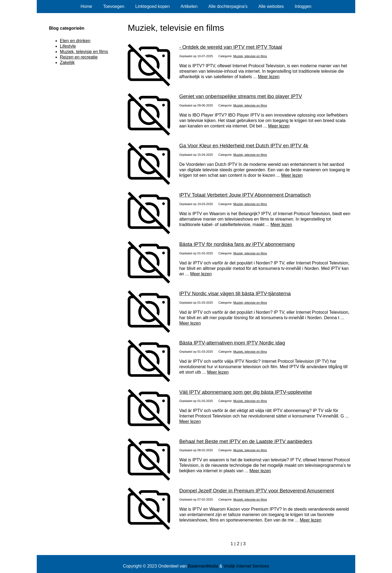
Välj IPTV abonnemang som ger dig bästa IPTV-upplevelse (246, 392)
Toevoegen (114, 6)
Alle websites (271, 6)
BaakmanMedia (203, 566)
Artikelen (189, 6)
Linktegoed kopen (152, 6)
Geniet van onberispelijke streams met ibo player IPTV (241, 96)
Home (86, 6)
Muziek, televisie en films (250, 56)
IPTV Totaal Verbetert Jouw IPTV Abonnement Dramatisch (245, 195)
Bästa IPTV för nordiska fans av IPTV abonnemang (237, 244)
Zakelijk (67, 63)
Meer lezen (269, 77)
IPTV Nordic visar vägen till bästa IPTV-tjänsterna (235, 293)
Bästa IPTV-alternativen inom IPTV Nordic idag (232, 343)
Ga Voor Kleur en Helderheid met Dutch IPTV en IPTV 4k (244, 146)
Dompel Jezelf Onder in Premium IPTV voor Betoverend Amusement (257, 491)
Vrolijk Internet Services (246, 566)
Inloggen (303, 6)
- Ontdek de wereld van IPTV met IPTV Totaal (231, 47)
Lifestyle (68, 46)
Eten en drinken (75, 41)
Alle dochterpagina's (228, 6)
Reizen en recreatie (79, 57)
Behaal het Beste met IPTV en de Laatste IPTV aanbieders (246, 441)
